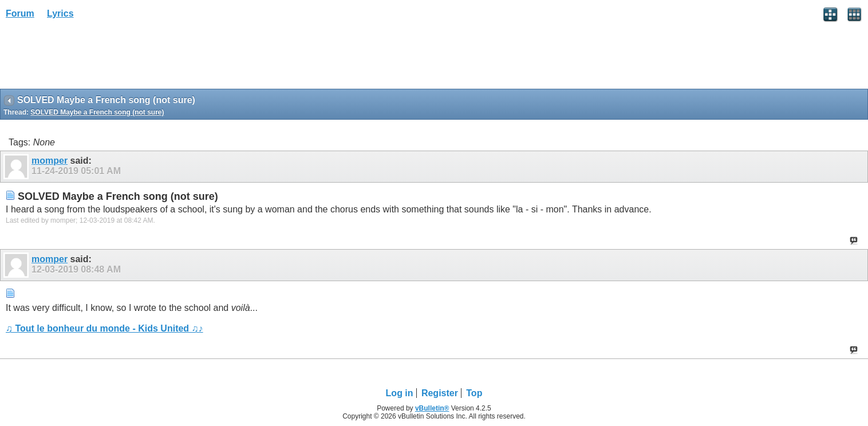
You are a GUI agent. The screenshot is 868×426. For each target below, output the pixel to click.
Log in (400, 393)
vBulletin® (432, 408)
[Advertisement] (92, 58)
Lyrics (60, 13)
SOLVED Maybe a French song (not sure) (97, 112)
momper (50, 161)
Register (440, 393)
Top (474, 393)
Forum (20, 13)
